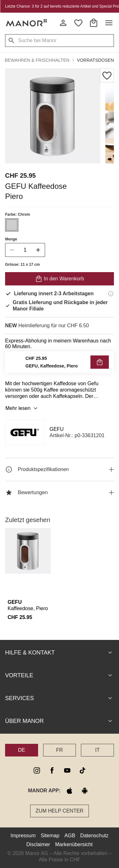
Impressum (23, 836)
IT (97, 750)
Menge (11, 239)
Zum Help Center (60, 811)
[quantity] (25, 250)
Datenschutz (94, 836)
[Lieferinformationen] (111, 294)
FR (60, 750)
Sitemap (50, 836)
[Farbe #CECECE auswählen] (12, 225)
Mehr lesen (22, 408)
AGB (70, 836)
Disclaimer (38, 844)
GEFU (56, 429)
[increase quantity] (38, 250)
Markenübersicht (74, 844)
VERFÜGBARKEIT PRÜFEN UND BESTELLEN (59, 364)
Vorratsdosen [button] (96, 60)
